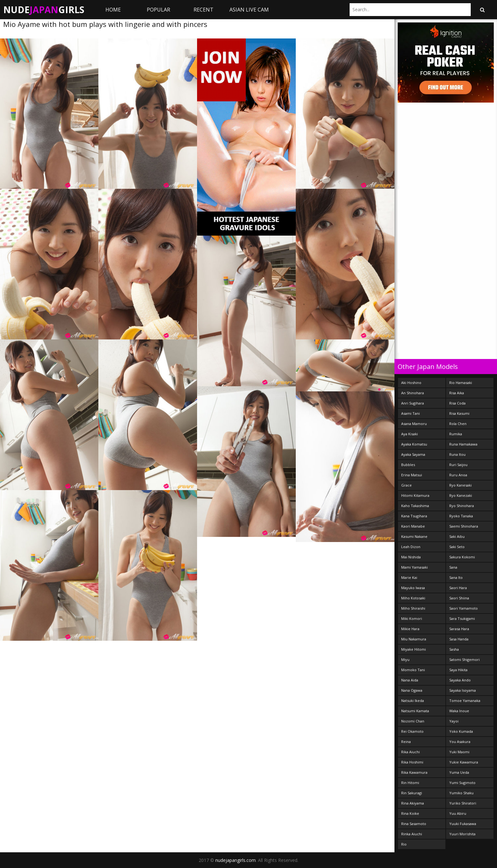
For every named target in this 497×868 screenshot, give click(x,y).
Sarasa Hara (459, 629)
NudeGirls (44, 10)
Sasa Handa (459, 639)
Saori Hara (458, 588)
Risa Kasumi (459, 413)
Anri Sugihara (413, 403)
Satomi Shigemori (464, 659)
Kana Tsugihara (414, 516)
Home (113, 10)
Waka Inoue (459, 711)
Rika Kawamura (414, 772)
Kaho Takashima (415, 506)
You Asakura (460, 742)
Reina (406, 742)
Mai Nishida (411, 557)
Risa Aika (457, 393)
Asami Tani (410, 413)
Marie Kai (409, 577)
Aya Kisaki (410, 434)
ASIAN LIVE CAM (249, 10)
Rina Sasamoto (414, 824)
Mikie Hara (410, 629)
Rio (404, 844)
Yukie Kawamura (464, 762)
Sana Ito (456, 577)
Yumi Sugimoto (462, 783)
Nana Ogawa (412, 690)
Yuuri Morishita (462, 834)
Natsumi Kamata (415, 711)
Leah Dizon (411, 547)
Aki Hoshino (411, 383)
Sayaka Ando (460, 680)
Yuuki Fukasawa (463, 824)
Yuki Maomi (459, 752)
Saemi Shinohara (464, 526)
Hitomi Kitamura (415, 495)
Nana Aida (410, 680)
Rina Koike (410, 813)
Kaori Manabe (413, 526)
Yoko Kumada (461, 731)
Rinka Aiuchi (412, 834)
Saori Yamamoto (464, 608)
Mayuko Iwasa (413, 588)
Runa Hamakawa (463, 444)
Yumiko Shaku (461, 793)
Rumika (456, 434)
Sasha (454, 649)
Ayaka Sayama (413, 454)
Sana (453, 567)
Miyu (405, 659)
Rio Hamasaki (461, 383)
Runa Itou (457, 454)
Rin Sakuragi (412, 793)
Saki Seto (457, 547)
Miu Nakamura (414, 639)
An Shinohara (413, 393)
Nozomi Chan (413, 721)
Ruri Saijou (458, 465)
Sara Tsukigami (462, 618)
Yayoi (454, 721)
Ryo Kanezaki (461, 495)
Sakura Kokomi (462, 557)
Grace (406, 485)
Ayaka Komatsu (414, 444)
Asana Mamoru (414, 424)
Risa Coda (457, 403)
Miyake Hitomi (414, 649)
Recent (203, 10)
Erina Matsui (412, 475)
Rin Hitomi (410, 783)
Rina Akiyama (413, 803)
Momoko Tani (413, 670)
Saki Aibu (457, 536)
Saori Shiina (459, 598)
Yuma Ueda (459, 772)
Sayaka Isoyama (463, 690)
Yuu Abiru (458, 813)
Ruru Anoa (458, 475)
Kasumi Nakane (414, 536)
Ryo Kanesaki (460, 485)
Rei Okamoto (412, 731)
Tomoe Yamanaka (465, 701)
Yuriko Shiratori (463, 803)
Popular (158, 10)
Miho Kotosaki (413, 598)
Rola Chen (458, 424)
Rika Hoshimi (412, 762)
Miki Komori (412, 618)
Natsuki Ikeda (413, 701)
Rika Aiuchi (410, 752)
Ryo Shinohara (462, 506)
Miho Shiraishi (413, 608)
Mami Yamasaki (414, 567)
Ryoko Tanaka (461, 516)
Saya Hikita (458, 670)
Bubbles (408, 465)
